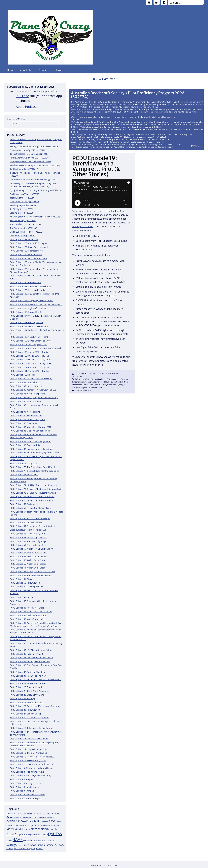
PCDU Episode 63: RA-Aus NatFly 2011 (27, 534)
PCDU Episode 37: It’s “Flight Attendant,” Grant (31, 650)
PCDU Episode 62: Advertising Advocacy (28, 537)
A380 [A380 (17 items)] (19, 814)
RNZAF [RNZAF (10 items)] (54, 841)
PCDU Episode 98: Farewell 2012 (25, 382)
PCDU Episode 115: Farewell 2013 (25, 312)
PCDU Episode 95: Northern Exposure (27, 394)
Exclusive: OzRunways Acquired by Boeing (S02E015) (34, 180)
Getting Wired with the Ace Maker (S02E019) (30, 161)
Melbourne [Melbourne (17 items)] (25, 829)
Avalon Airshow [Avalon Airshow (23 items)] (16, 821)
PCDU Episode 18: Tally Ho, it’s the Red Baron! (31, 728)
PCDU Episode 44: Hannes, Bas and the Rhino (31, 612)
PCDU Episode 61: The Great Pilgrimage (28, 541)
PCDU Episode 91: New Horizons (25, 412)
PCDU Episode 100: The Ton (23, 375)
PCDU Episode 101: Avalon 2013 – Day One (30, 371)
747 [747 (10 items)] (12, 814)
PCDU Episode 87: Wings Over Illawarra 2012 (31, 427)
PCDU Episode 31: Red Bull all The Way (28, 676)
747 (77, 379)
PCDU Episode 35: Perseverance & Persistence (31, 658)
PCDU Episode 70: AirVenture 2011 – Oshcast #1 (32, 500)
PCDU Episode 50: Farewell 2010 (25, 583)
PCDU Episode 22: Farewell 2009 (25, 710)
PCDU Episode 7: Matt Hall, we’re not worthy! (31, 776)
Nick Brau (123, 382)
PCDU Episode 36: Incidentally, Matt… (27, 654)
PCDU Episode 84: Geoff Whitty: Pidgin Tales (30, 441)
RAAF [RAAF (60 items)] (17, 840)
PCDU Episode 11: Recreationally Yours (28, 760)
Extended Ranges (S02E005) (23, 221)
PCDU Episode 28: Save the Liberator (27, 687)
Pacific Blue (88, 385)
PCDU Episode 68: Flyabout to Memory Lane (30, 508)
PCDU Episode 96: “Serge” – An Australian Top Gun (33, 390)
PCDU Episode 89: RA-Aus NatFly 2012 (27, 419)
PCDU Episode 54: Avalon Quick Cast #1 (28, 568)
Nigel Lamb (77, 385)
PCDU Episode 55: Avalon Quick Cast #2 (28, 564)
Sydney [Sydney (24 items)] (11, 845)
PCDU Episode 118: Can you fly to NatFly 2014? (32, 301)
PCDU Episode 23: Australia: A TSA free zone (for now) (35, 706)
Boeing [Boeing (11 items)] (46, 821)
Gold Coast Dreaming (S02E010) (25, 202)
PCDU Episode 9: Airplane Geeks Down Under (31, 768)
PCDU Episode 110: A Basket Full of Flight (29, 337)
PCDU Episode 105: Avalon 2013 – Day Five (30, 356)
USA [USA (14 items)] (56, 845)
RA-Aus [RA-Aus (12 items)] (9, 840)
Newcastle (114, 382)
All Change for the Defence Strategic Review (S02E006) (35, 217)
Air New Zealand (98, 379)
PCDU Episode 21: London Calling (25, 714)
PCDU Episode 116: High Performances (28, 308)
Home (11, 70)
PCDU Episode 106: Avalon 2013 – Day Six (29, 352)
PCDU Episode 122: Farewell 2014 (25, 282)
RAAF (104, 385)
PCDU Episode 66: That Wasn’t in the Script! (30, 518)
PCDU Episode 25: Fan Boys (23, 698)
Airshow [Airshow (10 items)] (17, 818)
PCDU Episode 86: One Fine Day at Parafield (30, 431)
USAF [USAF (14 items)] (60, 845)
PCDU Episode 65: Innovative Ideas (26, 522)
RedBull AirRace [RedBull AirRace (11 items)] (45, 840)
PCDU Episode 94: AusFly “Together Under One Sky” (34, 398)
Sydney (120, 385)
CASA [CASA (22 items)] (52, 821)
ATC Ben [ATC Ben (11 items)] (38, 818)
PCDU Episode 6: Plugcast (22, 779)
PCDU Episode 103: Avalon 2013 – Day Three (30, 363)
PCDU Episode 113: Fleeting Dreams (27, 322)
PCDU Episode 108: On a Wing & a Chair (28, 344)
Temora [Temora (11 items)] (19, 845)
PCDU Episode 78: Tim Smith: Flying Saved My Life (33, 467)
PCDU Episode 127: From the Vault (26, 255)
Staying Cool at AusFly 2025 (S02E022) (27, 150)
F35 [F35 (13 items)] (30, 825)
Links (59, 70)
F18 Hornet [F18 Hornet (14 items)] (22, 825)
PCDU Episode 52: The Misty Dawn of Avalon (30, 575)
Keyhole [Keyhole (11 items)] (56, 825)
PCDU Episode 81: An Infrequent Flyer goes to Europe (35, 453)
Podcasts (79, 376)
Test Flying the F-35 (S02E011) (24, 198)
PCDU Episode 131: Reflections (24, 239)
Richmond (112, 385)
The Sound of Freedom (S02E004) (25, 224)
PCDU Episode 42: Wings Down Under (27, 619)
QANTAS (97, 385)
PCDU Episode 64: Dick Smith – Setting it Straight (32, 526)
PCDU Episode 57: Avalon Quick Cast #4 (28, 556)
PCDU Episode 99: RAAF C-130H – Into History (31, 379)
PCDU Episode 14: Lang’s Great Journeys (28, 749)
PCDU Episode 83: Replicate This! (25, 445)
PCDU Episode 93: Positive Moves (25, 401)
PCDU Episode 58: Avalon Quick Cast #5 (28, 553)
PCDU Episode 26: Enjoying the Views (27, 695)
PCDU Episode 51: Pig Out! (22, 579)
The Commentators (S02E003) (24, 228)
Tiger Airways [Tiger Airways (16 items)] (29, 845)
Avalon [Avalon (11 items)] (53, 818)
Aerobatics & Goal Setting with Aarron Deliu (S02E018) (35, 165)
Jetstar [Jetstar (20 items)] (35, 825)
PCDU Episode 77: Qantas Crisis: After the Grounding (34, 471)
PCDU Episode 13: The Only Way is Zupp (28, 753)
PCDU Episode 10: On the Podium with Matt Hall (32, 764)
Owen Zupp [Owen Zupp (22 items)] (14, 834)
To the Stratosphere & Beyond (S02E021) (29, 154)
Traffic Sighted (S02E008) (21, 209)
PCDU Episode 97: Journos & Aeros (26, 386)
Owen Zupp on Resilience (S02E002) (26, 232)
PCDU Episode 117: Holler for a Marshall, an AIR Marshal (36, 304)
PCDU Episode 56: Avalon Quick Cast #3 (28, 560)
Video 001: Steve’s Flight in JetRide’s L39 (28, 530)
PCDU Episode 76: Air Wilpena (24, 475)
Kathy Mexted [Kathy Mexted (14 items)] (46, 825)
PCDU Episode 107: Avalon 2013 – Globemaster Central (35, 348)
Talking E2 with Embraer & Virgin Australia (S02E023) (34, 146)
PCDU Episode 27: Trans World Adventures (30, 691)
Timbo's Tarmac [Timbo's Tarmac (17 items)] (45, 845)
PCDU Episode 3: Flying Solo (23, 791)
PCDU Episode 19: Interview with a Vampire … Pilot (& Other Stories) (96, 166)
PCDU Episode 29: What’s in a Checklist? (28, 683)
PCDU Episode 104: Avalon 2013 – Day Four (30, 360)
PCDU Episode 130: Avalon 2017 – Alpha (28, 243)
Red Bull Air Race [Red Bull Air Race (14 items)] (31, 840)
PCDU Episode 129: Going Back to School (29, 247)
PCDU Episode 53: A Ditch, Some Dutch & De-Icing (33, 572)
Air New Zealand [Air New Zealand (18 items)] (41, 814)
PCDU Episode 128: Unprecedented (26, 251)
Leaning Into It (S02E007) (21, 213)
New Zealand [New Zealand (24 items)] (39, 829)
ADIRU (87, 379)
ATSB (108, 379)
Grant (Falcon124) (110, 374)
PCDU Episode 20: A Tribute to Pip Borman (30, 717)
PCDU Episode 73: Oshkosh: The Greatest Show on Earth (36, 489)
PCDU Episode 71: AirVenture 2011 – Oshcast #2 (32, 497)
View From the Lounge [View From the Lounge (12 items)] (23, 849)
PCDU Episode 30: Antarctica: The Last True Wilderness (35, 680)
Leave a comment (83, 390)
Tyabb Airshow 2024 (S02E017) (24, 169)
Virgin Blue (86, 387)
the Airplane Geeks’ (82, 226)
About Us (26, 70)
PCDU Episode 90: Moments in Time (27, 416)
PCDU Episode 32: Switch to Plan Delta (28, 672)
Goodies (44, 70)
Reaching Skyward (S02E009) (23, 205)
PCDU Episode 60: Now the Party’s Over (28, 545)
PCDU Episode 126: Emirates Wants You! (29, 258)
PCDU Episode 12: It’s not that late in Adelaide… (32, 757)
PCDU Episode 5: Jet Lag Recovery (25, 783)
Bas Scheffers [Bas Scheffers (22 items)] (35, 821)
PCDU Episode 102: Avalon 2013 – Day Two (30, 367)
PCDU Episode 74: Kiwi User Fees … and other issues (34, 485)
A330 (81, 379)
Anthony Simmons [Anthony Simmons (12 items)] (27, 818)
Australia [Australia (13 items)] (46, 817)
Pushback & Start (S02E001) (23, 236)
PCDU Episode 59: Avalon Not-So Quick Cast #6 (32, 549)
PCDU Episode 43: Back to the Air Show (28, 615)
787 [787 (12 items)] (15, 814)
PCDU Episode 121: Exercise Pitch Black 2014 (31, 286)
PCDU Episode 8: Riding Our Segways (27, 772)
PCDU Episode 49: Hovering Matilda (26, 587)
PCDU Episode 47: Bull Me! (22, 597)
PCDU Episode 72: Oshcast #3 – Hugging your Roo (33, 493)
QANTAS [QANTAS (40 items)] (55, 834)
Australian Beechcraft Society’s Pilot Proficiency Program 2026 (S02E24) (128, 95)
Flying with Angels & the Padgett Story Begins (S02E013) (36, 190)
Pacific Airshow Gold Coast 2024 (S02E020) (30, 158)
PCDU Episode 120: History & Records (27, 290)
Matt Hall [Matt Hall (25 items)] (12, 829)
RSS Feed (23, 96)
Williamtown (96, 387)
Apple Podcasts (27, 107)
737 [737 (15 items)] (8, 814)
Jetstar (97, 382)
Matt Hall (105, 382)
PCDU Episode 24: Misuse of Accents (27, 702)
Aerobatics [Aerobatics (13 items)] (27, 814)
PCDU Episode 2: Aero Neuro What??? (27, 795)
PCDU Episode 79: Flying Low (23, 463)
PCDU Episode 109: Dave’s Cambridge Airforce (31, 341)
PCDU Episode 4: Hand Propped (25, 787)
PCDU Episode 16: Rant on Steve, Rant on (29, 739)
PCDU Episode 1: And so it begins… (26, 798)
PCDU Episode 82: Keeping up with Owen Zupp (32, 449)
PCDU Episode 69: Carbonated (24, 504)
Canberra (89, 382)
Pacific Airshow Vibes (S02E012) (24, 194)
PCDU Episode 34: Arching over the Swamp (30, 661)
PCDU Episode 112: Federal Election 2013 (29, 326)
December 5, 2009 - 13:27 (87, 374)
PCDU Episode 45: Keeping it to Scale (27, 608)
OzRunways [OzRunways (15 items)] (27, 834)
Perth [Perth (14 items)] (45, 834)
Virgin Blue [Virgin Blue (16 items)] (38, 849)
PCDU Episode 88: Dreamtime (24, 423)
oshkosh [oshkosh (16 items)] (52, 829)
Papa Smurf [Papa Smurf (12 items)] (37, 834)
